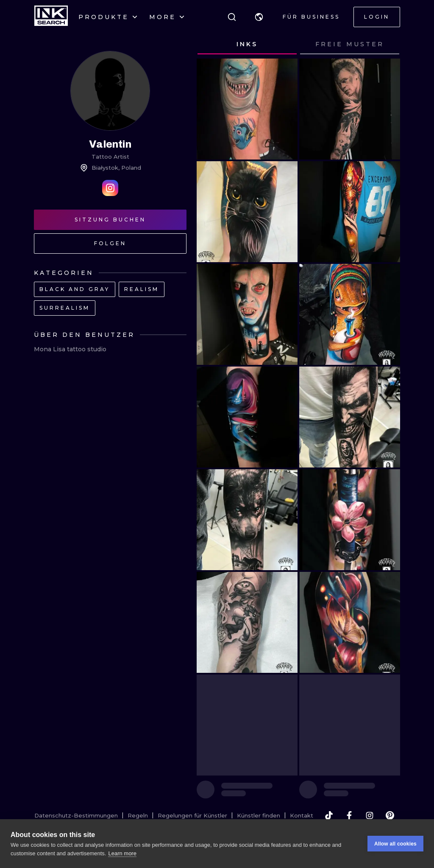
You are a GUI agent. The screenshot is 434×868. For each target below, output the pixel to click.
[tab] (247, 45)
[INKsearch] (51, 17)
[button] (259, 17)
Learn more (122, 855)
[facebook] (349, 815)
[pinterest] (390, 815)
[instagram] (370, 815)
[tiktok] (329, 815)
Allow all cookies (395, 846)
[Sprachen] (259, 17)
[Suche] (232, 17)
